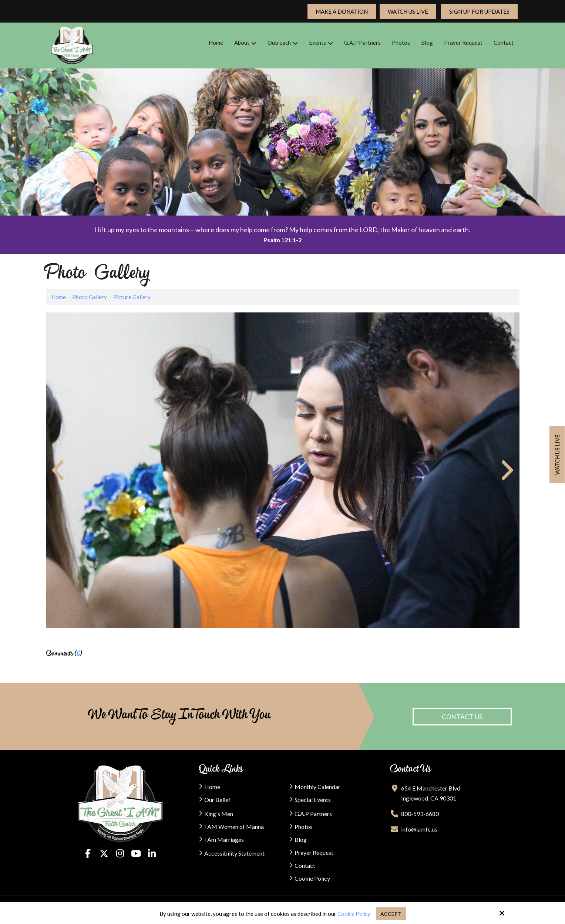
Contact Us (462, 717)
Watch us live (557, 455)
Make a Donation (342, 11)
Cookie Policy (353, 914)
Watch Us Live (408, 11)
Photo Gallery (90, 297)
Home (59, 297)
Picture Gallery (132, 297)
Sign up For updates (479, 11)
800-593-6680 (420, 814)
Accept (391, 914)
